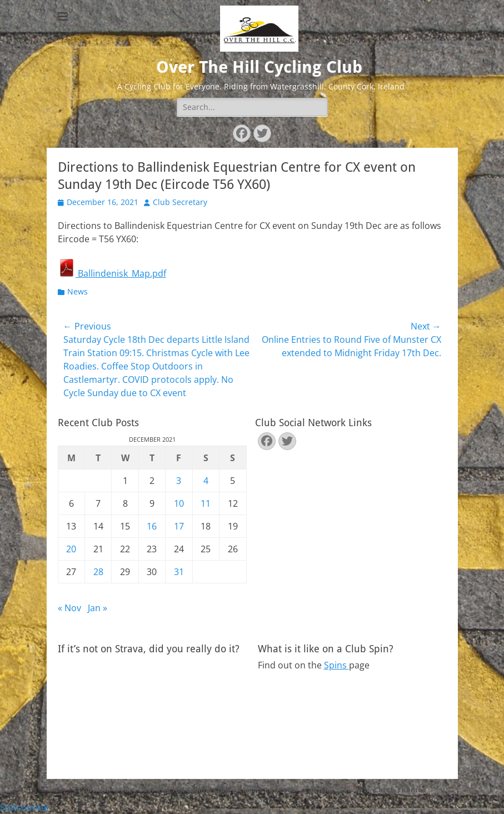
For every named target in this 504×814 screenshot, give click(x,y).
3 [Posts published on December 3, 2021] (179, 481)
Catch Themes (400, 790)
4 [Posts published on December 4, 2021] (206, 481)
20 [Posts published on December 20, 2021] (71, 549)
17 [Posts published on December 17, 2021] (179, 526)
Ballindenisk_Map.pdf (112, 273)
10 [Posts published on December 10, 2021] (179, 503)
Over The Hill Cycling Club (259, 67)
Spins (336, 665)
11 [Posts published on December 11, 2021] (206, 503)
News (78, 291)
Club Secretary (180, 202)
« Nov (69, 608)
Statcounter (25, 807)
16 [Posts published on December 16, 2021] (152, 526)
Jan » (98, 608)
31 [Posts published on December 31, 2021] (179, 572)
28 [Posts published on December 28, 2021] (98, 572)
